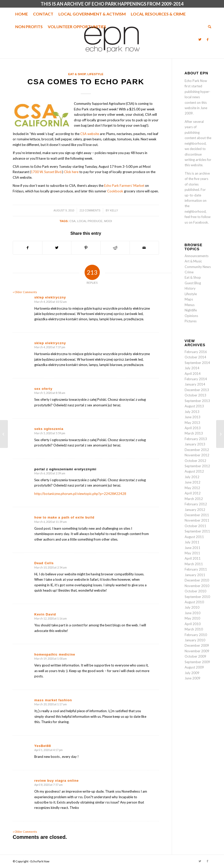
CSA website (90, 134)
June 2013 (193, 417)
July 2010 (192, 607)
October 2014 (195, 357)
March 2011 (194, 564)
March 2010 (194, 629)
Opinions (191, 316)
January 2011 (195, 575)
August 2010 (194, 602)
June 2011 (193, 548)
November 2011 (197, 520)
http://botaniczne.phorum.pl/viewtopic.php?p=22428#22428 (80, 494)
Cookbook (115, 191)
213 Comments (90, 210)
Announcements (197, 256)
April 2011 (193, 558)
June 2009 (193, 678)
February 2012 (196, 504)
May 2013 (192, 423)
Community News (198, 267)
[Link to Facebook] (207, 39)
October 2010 (195, 591)
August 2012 (194, 471)
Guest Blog (193, 283)
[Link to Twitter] (200, 39)
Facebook (201, 222)
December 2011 (197, 515)
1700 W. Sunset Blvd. (46, 172)
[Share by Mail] (144, 248)
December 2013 (197, 390)
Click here (71, 172)
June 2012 (193, 482)
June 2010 (193, 613)
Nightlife (191, 310)
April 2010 (193, 624)
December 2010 (197, 580)
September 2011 (197, 531)
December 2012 (197, 450)
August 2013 (194, 406)
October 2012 (195, 461)
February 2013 (196, 439)
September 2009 (197, 662)
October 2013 (195, 395)
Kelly (114, 210)
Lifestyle (95, 74)
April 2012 (193, 493)
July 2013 (192, 412)
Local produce (90, 221)
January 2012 (195, 510)
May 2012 (192, 488)
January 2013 (195, 444)
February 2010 (196, 635)
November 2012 (197, 455)
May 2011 (192, 553)
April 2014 (193, 374)
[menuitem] (22, 14)
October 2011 (195, 526)
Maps (189, 299)
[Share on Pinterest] (86, 248)
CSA (72, 221)
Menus (190, 305)
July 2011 (192, 542)
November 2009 (197, 651)
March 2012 (194, 499)
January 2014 (195, 384)
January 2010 (195, 640)
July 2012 (192, 477)
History (190, 288)
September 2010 (197, 597)
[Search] (208, 27)
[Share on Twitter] (57, 248)
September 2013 (197, 401)
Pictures (191, 321)
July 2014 (192, 368)
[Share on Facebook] (28, 248)
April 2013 (193, 428)
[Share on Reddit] (115, 248)
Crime (189, 272)
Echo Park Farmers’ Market (124, 186)
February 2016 (196, 352)
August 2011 (194, 537)
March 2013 (194, 433)
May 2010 (192, 618)
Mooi (108, 221)
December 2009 (197, 645)
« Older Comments (25, 292)
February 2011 (196, 569)
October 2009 (195, 656)
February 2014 (196, 379)
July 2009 (192, 673)
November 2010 (197, 586)
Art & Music (193, 261)
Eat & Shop (77, 74)
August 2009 (194, 667)
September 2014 (197, 363)
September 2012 (197, 466)
